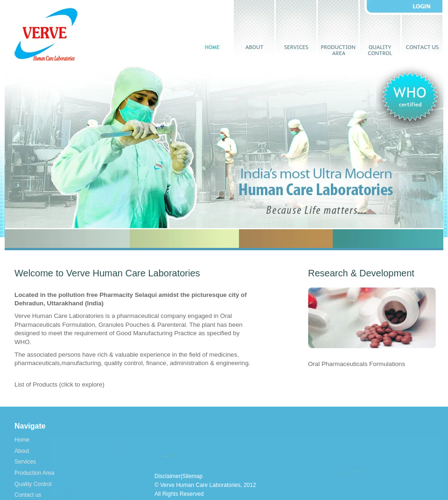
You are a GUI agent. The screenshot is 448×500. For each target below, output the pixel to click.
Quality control (380, 28)
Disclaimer (168, 476)
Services (296, 28)
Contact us (28, 495)
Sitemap (192, 476)
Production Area (338, 28)
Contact (422, 28)
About (254, 28)
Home (212, 28)
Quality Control (33, 484)
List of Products (36, 384)
